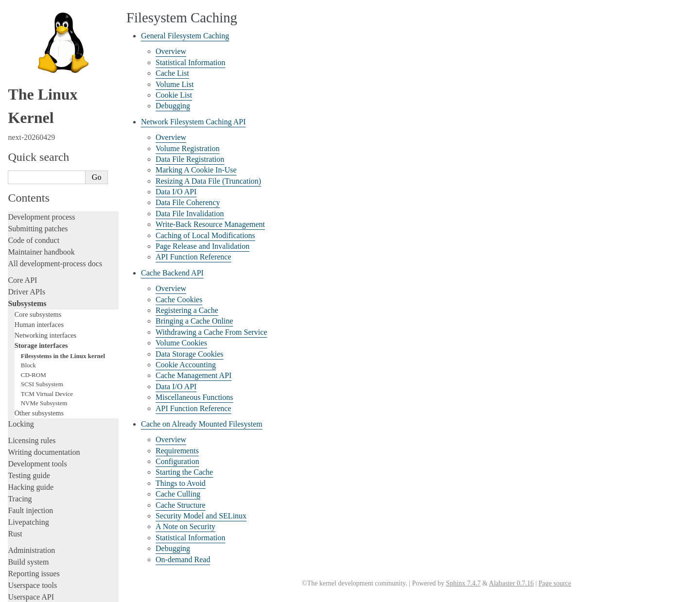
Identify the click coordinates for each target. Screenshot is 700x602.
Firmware (23, 493)
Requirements (177, 451)
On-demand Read (183, 559)
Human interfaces (39, 204)
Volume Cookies (181, 343)
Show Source (28, 593)
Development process (41, 96)
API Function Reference (193, 257)
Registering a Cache (187, 310)
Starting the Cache (184, 472)
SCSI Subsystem (42, 264)
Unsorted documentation (46, 538)
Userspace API (31, 476)
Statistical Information (191, 62)
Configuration (177, 461)
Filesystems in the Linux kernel (63, 235)
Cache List (172, 73)
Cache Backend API (172, 273)
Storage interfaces (41, 225)
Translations (27, 554)
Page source (555, 583)
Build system (28, 441)
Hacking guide (31, 367)
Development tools (37, 343)
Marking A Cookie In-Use (196, 170)
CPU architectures (36, 521)
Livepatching (28, 402)
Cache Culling (178, 494)
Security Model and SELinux (201, 516)
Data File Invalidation (190, 214)
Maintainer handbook (41, 131)
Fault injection (30, 390)
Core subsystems (38, 194)
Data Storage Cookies (190, 354)
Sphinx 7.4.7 (463, 583)
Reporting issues (34, 453)
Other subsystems (39, 292)
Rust (15, 413)
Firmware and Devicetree (47, 505)
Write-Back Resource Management (210, 224)
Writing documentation (44, 332)
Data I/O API (176, 192)
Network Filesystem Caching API (193, 122)
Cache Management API (193, 375)
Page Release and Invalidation (202, 246)
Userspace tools (32, 465)
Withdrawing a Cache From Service (211, 332)
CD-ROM (34, 254)
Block (28, 245)
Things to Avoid (181, 483)
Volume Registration (188, 148)
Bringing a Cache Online (194, 321)
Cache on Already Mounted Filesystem (202, 424)
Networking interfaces (45, 215)
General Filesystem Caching (185, 36)
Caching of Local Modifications (205, 235)
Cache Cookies (179, 300)
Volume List (175, 84)
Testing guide (29, 355)
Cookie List (174, 95)
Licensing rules (32, 320)
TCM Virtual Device (47, 273)
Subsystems (27, 183)
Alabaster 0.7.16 (511, 583)
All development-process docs (55, 143)
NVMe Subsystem (44, 283)
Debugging (173, 106)
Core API (22, 160)
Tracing (20, 378)
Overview (171, 51)
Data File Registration (190, 159)
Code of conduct (34, 120)
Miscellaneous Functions (194, 397)
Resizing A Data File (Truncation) (208, 181)
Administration (31, 430)
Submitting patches (38, 108)
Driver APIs (26, 171)
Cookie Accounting (186, 365)
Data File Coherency (188, 202)
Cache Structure (181, 505)
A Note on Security (185, 526)
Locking (21, 303)
